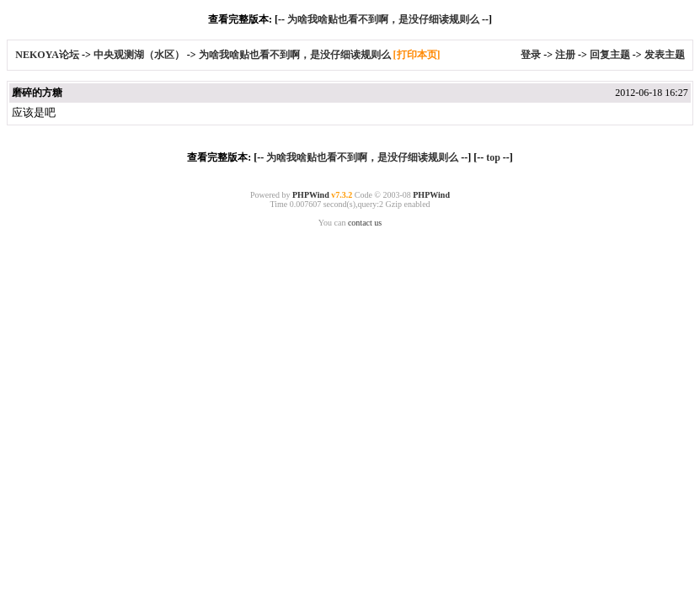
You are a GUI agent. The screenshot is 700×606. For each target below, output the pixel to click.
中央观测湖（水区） (139, 55)
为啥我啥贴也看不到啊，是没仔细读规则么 (383, 19)
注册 (565, 55)
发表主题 (665, 55)
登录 (531, 55)
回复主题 (610, 55)
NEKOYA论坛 (48, 55)
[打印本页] (417, 55)
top (493, 157)
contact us (365, 223)
